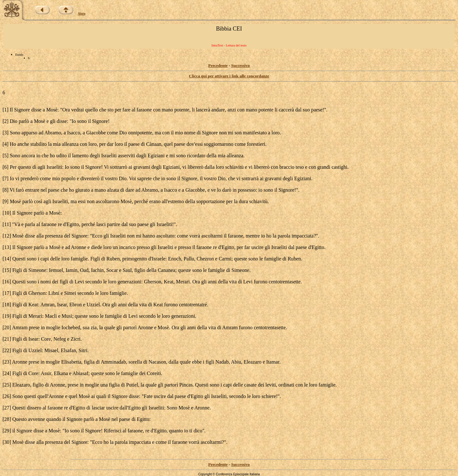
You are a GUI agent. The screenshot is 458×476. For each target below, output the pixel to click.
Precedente (218, 65)
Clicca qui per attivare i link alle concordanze (229, 76)
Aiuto (82, 14)
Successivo (241, 65)
